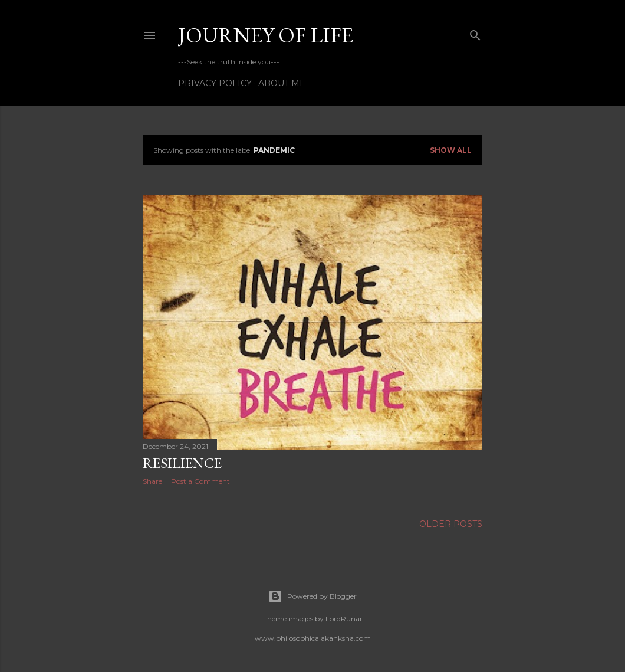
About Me (282, 83)
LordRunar (344, 619)
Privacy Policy (215, 83)
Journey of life (266, 35)
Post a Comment (200, 481)
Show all (451, 150)
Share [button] (152, 481)
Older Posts (451, 524)
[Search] (475, 33)
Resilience (182, 463)
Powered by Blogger (312, 596)
